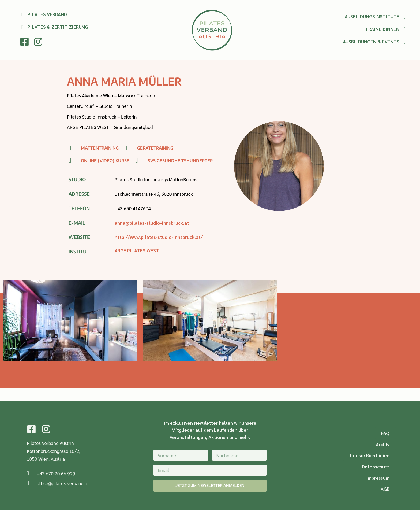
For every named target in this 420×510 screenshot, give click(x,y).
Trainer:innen (382, 29)
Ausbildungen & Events (371, 41)
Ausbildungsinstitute (372, 16)
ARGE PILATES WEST (137, 250)
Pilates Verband (47, 14)
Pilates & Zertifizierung (58, 27)
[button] (4, 328)
